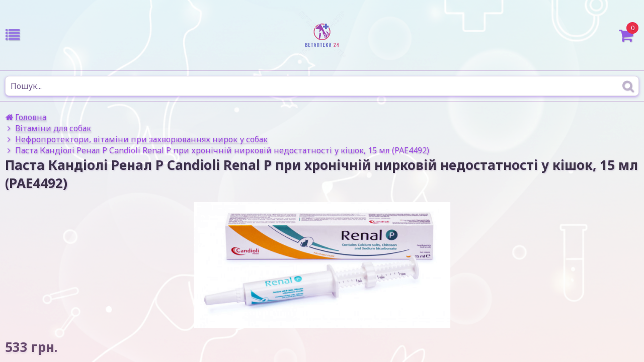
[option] (322, 265)
